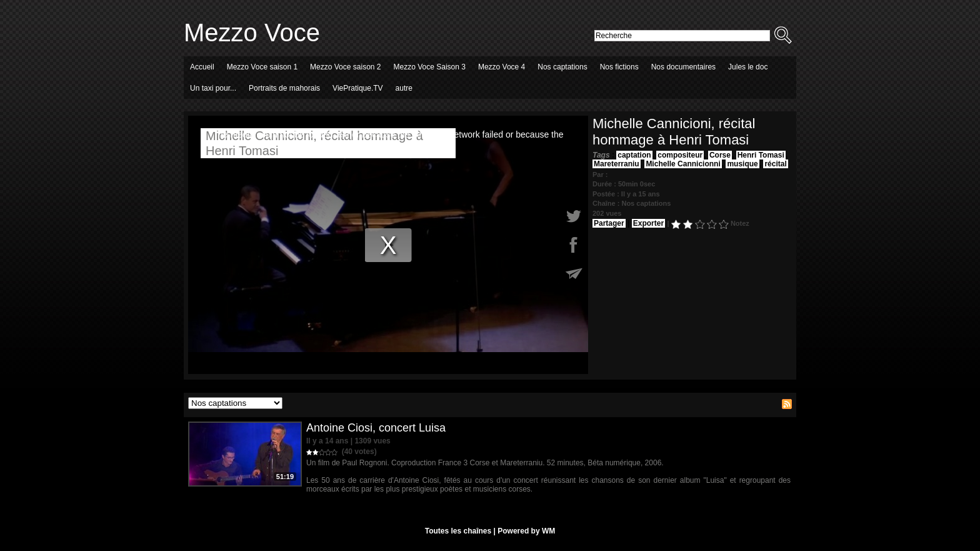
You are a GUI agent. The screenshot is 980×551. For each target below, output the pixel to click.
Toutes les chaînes (458, 531)
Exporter (648, 223)
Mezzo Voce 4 (502, 67)
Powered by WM (526, 531)
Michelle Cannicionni (683, 164)
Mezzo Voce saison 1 (262, 67)
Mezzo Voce (252, 33)
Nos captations (562, 67)
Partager (609, 223)
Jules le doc (748, 67)
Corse (720, 155)
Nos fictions (619, 67)
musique (742, 164)
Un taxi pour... (213, 88)
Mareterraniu (617, 164)
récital (775, 164)
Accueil (202, 67)
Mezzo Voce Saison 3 (430, 67)
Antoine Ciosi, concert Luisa (376, 428)
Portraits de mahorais (284, 88)
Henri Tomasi (761, 155)
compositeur (680, 155)
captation (634, 155)
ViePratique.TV (358, 88)
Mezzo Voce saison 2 (345, 67)
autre (404, 88)
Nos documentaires (683, 67)
